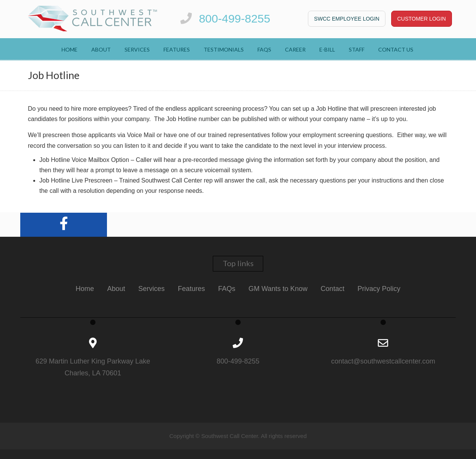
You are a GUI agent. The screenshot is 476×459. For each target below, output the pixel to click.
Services (151, 289)
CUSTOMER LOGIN (422, 19)
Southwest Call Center (92, 19)
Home (85, 289)
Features (192, 289)
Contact (332, 289)
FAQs (227, 289)
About (116, 289)
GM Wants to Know (278, 289)
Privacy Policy (379, 289)
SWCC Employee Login (347, 19)
